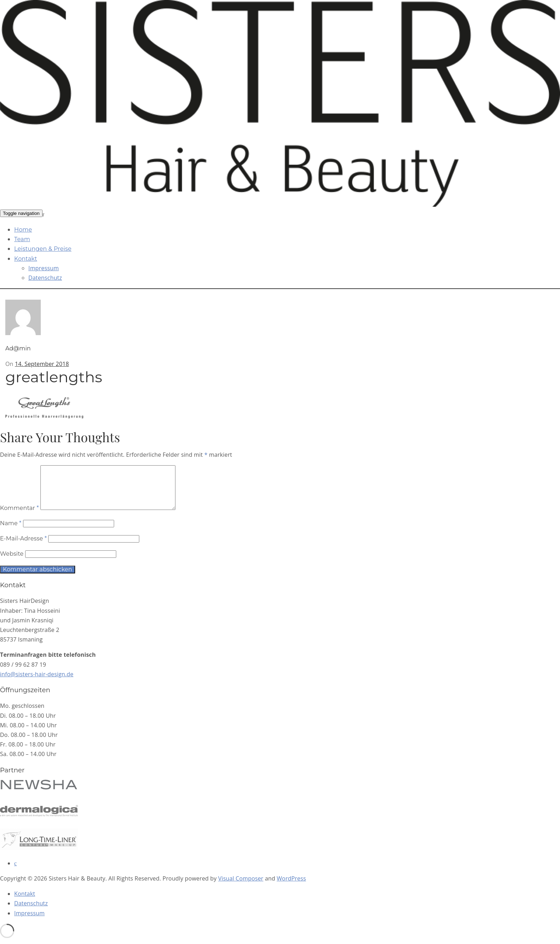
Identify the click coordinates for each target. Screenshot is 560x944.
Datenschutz (45, 278)
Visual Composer (241, 887)
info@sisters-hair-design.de (37, 683)
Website (12, 562)
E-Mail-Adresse (23, 547)
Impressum (44, 268)
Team (22, 239)
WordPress (292, 887)
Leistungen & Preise (43, 249)
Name (11, 532)
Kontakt (26, 259)
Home (23, 230)
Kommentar (19, 517)
